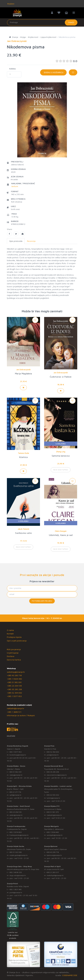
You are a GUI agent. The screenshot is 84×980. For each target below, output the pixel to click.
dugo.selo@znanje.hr (18, 875)
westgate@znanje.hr (55, 835)
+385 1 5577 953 (14, 696)
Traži (71, 22)
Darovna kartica (14, 660)
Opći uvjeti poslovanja (17, 641)
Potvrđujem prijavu (42, 601)
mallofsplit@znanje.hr (55, 875)
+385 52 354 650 (14, 693)
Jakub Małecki (23, 529)
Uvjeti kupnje (13, 653)
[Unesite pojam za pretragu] (42, 22)
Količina (12, 69)
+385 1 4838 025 (15, 872)
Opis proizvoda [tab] (16, 241)
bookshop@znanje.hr (18, 755)
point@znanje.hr (16, 892)
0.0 (66, 61)
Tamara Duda (23, 453)
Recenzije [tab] (31, 241)
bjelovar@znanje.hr (54, 855)
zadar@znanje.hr (16, 815)
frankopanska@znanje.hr (19, 835)
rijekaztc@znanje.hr (54, 815)
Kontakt (10, 634)
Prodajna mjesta (14, 637)
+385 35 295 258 (14, 689)
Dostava (11, 656)
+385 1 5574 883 (15, 832)
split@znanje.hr (15, 795)
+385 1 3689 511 (14, 712)
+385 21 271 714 (15, 792)
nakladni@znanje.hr (16, 708)
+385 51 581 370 (52, 812)
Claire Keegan (61, 531)
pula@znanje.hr (53, 755)
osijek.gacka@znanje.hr (19, 855)
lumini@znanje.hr (53, 798)
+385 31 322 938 (15, 852)
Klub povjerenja (14, 649)
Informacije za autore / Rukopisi (21, 715)
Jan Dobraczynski (23, 370)
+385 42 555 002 (52, 795)
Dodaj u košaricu (53, 72)
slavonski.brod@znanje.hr (57, 775)
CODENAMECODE (70, 975)
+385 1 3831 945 (15, 889)
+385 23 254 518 (14, 686)
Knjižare (11, 4)
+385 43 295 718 (14, 675)
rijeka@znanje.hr (16, 775)
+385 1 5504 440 (14, 679)
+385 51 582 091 (14, 682)
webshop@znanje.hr (16, 672)
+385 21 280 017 (52, 872)
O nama (10, 630)
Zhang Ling (61, 452)
